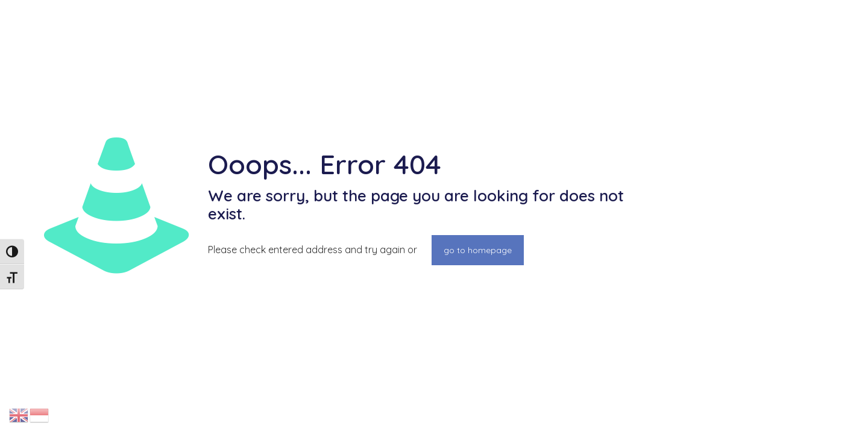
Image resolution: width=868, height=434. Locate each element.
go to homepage (478, 250)
